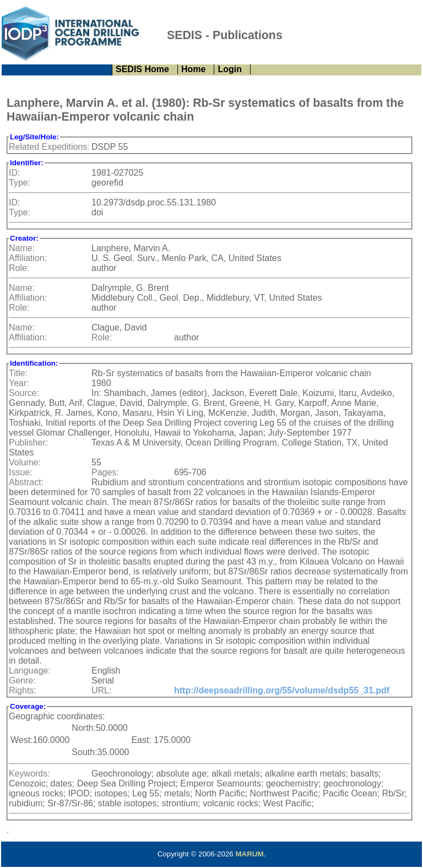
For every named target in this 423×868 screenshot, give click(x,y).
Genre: (22, 680)
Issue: (21, 472)
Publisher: (28, 443)
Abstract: (26, 482)
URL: (101, 690)
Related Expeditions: (49, 147)
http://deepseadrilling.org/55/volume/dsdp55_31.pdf (282, 690)
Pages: (105, 472)
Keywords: (29, 774)
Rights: (23, 690)
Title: (18, 373)
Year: (19, 383)
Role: (19, 268)
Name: (22, 248)
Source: (24, 393)
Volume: (25, 462)
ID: (14, 173)
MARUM (249, 854)
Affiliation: (28, 258)
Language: (30, 671)
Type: (20, 183)
